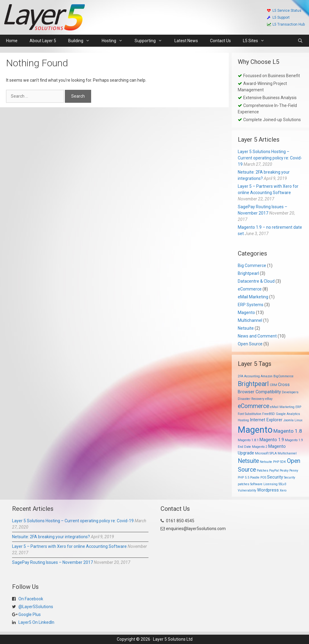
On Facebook (30, 599)
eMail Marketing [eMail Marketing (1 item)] (282, 407)
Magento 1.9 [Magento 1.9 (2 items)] (272, 440)
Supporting (151, 41)
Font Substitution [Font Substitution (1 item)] (250, 414)
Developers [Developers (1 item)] (290, 392)
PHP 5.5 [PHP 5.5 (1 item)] (244, 478)
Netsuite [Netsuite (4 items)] (248, 461)
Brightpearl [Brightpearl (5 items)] (253, 384)
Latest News (186, 41)
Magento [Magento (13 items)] (255, 430)
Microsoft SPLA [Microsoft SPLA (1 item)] (266, 453)
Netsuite (246, 328)
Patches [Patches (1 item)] (263, 471)
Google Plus (29, 614)
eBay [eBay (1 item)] (269, 399)
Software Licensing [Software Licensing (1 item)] (264, 484)
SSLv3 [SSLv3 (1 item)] (282, 484)
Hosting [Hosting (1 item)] (243, 420)
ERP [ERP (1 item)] (298, 407)
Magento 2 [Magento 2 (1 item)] (260, 447)
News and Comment (257, 336)
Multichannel (250, 320)
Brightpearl (248, 273)
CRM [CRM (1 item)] (273, 385)
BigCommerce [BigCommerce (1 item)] (284, 376)
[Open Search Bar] (300, 41)
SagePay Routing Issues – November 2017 (53, 562)
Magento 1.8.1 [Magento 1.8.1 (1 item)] (248, 440)
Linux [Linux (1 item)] (298, 420)
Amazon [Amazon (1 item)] (267, 376)
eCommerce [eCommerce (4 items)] (253, 406)
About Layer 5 (43, 41)
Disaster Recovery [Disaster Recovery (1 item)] (251, 399)
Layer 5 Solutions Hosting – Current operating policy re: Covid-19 (270, 158)
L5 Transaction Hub (286, 24)
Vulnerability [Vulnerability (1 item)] (247, 490)
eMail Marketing (253, 297)
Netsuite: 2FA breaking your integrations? (51, 537)
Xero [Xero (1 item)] (283, 490)
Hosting (115, 41)
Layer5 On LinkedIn (36, 622)
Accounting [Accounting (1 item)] (252, 376)
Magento (246, 313)
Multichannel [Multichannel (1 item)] (287, 453)
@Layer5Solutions (35, 607)
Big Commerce (252, 265)
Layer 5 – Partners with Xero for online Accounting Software (69, 546)
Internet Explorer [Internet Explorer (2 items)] (266, 420)
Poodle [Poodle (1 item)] (255, 478)
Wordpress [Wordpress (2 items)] (268, 490)
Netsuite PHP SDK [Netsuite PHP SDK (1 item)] (273, 462)
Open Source (250, 344)
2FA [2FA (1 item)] (241, 376)
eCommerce (250, 289)
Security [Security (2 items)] (275, 477)
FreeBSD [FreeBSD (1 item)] (269, 414)
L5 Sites (257, 41)
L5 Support (278, 17)
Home (12, 41)
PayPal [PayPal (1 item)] (274, 471)
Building (82, 41)
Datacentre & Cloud (256, 281)
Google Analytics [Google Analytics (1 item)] (288, 414)
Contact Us (220, 41)
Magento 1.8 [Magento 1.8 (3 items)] (288, 431)
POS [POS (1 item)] (263, 478)
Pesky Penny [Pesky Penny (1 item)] (289, 471)
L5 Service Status (284, 11)
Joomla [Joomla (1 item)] (288, 420)
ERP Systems (251, 305)
